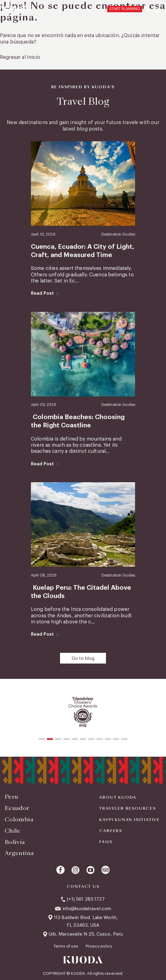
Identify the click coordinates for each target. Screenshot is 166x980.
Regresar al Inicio (20, 57)
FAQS (106, 842)
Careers (111, 831)
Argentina (19, 853)
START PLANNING (125, 9)
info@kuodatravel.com (87, 909)
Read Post (42, 293)
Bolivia (15, 842)
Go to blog (83, 659)
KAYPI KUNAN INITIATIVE (130, 820)
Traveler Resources (127, 808)
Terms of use (66, 946)
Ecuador (17, 808)
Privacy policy (99, 946)
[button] (42, 739)
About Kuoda (118, 797)
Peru (11, 797)
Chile (13, 831)
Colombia (19, 819)
